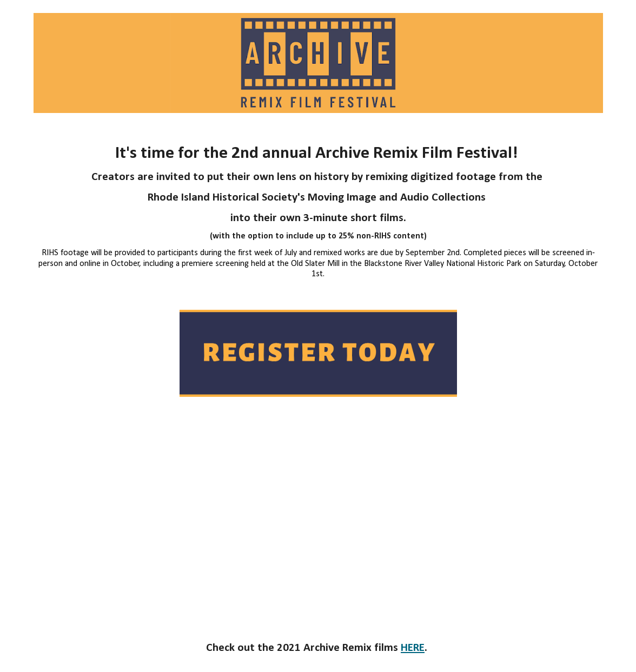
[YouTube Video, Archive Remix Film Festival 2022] (318, 517)
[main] (318, 211)
